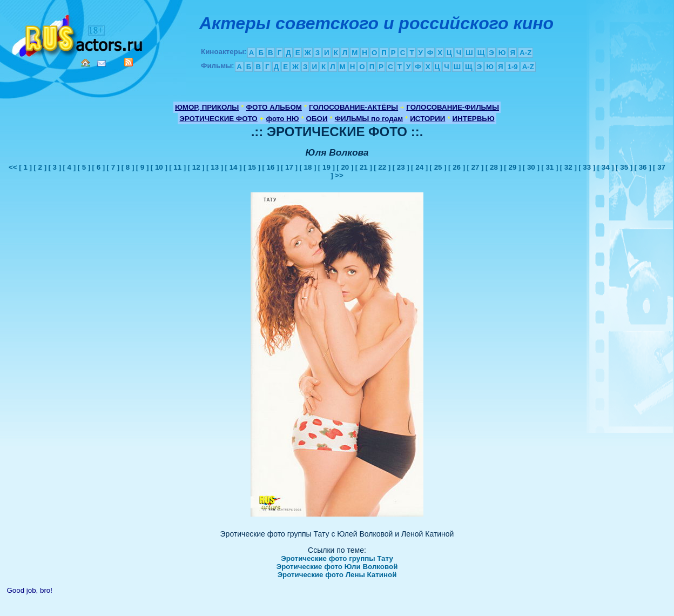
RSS (129, 62)
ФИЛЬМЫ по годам (369, 119)
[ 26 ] (457, 167)
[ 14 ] (234, 167)
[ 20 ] (345, 167)
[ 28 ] (494, 167)
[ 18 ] (308, 167)
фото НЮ (283, 119)
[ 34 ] (606, 167)
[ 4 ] (69, 167)
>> (339, 175)
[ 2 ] (40, 167)
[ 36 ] (643, 167)
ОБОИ (317, 119)
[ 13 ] (215, 167)
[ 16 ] (270, 167)
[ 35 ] (624, 167)
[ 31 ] (550, 167)
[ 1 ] (25, 167)
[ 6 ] (99, 167)
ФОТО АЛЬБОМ (274, 107)
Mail (102, 63)
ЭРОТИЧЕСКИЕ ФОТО (218, 119)
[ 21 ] (364, 167)
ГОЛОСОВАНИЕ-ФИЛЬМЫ (453, 107)
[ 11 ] (177, 167)
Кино (78, 34)
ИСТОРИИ (427, 119)
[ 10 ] (159, 167)
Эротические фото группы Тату (337, 558)
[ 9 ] (143, 167)
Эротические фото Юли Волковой (337, 567)
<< (14, 167)
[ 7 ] (113, 167)
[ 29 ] (512, 167)
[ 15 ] (252, 167)
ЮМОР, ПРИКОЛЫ (207, 107)
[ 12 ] (196, 167)
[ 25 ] (438, 167)
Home (85, 63)
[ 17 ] (289, 167)
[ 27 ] (475, 167)
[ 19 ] (326, 167)
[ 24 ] (419, 167)
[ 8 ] (128, 167)
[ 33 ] (587, 167)
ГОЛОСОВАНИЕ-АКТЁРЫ (353, 107)
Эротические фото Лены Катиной (337, 575)
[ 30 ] (531, 167)
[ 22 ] (382, 167)
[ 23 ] (401, 167)
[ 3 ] (55, 167)
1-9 (512, 67)
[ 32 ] (568, 167)
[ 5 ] (84, 167)
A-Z (525, 53)
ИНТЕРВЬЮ (474, 119)
